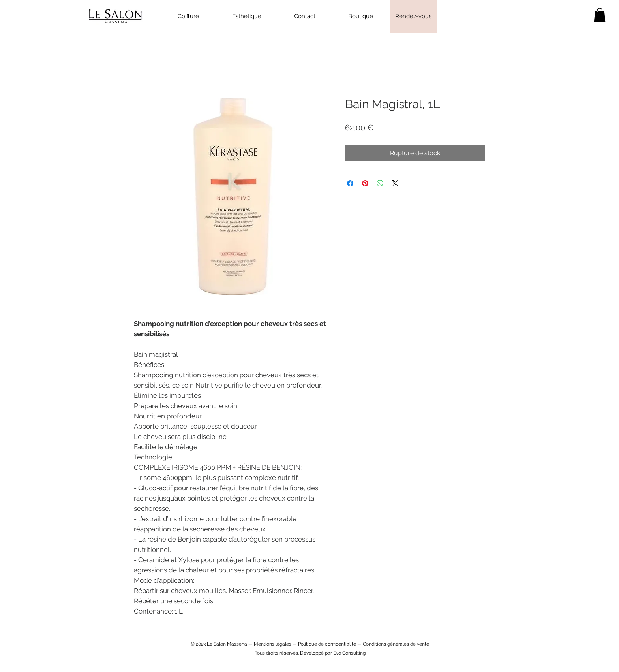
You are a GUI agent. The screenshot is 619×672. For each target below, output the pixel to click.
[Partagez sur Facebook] (350, 183)
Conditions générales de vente (396, 644)
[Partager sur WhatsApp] (380, 183)
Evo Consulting (349, 653)
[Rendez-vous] (414, 16)
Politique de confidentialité (327, 644)
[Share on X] (395, 183)
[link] (600, 15)
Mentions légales (273, 644)
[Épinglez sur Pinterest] (365, 183)
